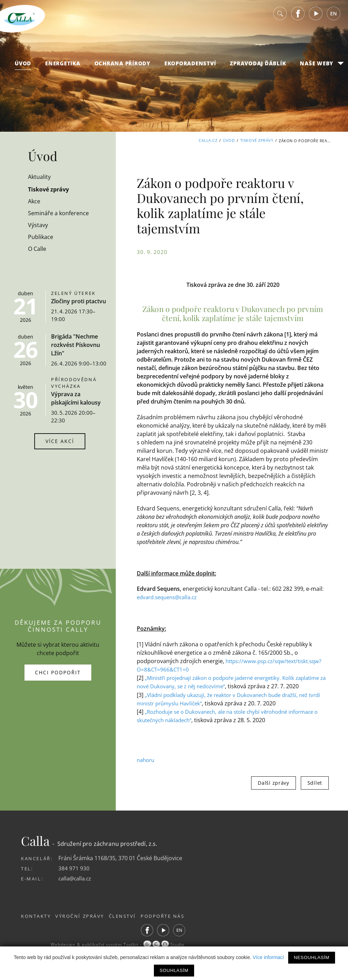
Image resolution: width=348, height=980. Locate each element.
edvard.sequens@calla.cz (170, 597)
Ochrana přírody (122, 67)
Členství (131, 924)
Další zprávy (273, 790)
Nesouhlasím (312, 957)
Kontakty (36, 924)
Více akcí (60, 441)
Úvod (23, 67)
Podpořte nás (175, 924)
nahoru (147, 768)
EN (333, 17)
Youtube (316, 17)
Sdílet (315, 790)
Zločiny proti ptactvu (79, 301)
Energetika (63, 67)
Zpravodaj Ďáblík (258, 67)
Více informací (268, 957)
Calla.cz (208, 141)
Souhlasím (174, 970)
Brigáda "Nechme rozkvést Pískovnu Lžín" (76, 345)
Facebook (298, 17)
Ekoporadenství (190, 67)
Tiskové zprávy (257, 141)
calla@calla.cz (76, 886)
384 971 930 (74, 876)
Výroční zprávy (84, 924)
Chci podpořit (58, 676)
